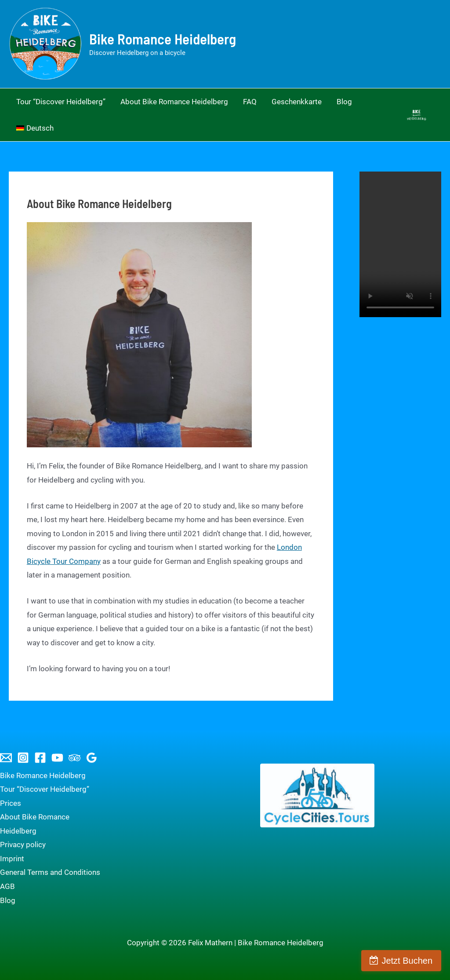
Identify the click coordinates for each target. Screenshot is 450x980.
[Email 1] (6, 758)
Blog (8, 900)
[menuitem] (35, 128)
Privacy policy (23, 845)
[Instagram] (23, 758)
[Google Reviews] (92, 758)
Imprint (12, 859)
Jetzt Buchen (407, 961)
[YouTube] (57, 758)
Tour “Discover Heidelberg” (45, 789)
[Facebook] (40, 758)
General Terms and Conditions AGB (50, 879)
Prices (11, 803)
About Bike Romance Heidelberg (35, 824)
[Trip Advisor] (74, 758)
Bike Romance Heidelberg (163, 39)
